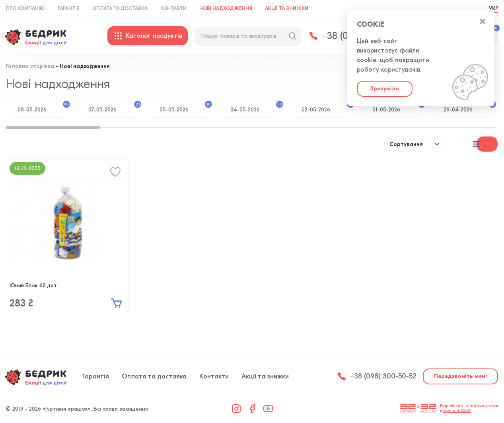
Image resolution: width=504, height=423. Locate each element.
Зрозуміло (385, 89)
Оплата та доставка (120, 8)
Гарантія (69, 8)
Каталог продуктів (148, 36)
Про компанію (25, 8)
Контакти (173, 8)
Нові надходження (226, 8)
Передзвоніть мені (460, 376)
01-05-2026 (398, 107)
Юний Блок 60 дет (33, 286)
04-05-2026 (256, 107)
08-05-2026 (43, 107)
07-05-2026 (114, 107)
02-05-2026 (327, 107)
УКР (493, 8)
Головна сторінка (30, 67)
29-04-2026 (469, 107)
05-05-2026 (185, 107)
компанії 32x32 (457, 411)
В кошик (117, 303)
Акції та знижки (287, 8)
